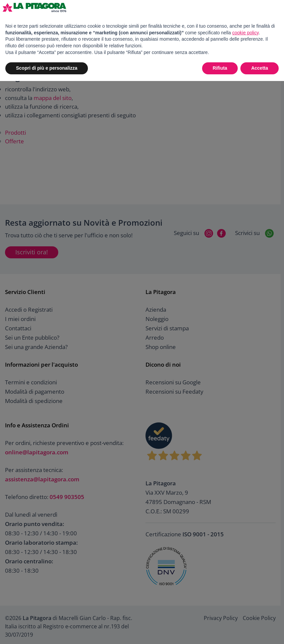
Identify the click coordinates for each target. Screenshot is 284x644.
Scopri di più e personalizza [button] (47, 68)
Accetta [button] (260, 68)
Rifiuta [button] (220, 68)
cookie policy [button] (246, 33)
